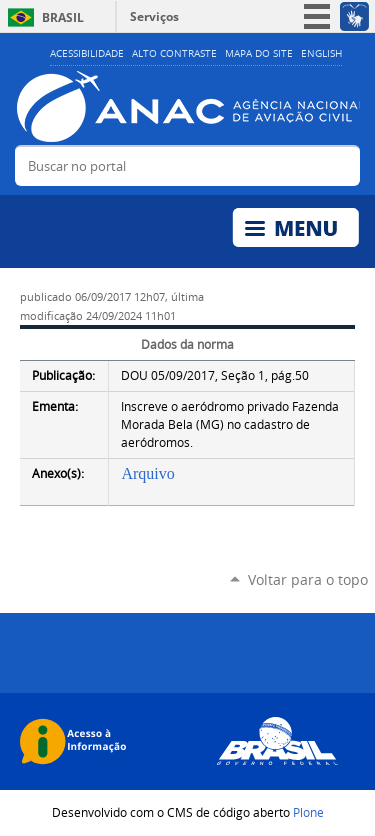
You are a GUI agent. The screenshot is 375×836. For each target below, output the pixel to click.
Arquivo (147, 473)
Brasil (63, 17)
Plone (308, 812)
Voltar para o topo (308, 579)
